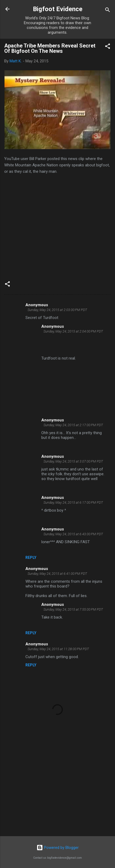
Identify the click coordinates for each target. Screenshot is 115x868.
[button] (108, 47)
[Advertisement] (58, 791)
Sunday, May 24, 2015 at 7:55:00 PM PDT (73, 609)
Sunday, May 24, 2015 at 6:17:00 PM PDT (73, 502)
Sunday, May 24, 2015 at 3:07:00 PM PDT (73, 461)
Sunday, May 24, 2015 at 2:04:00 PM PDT (73, 331)
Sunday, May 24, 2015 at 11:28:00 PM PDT (58, 649)
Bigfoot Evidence (58, 9)
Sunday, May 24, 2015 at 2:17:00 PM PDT (73, 425)
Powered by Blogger (58, 848)
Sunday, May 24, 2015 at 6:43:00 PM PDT (73, 534)
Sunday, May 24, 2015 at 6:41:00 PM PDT (57, 574)
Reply (31, 558)
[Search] (108, 11)
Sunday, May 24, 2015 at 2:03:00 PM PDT (57, 310)
